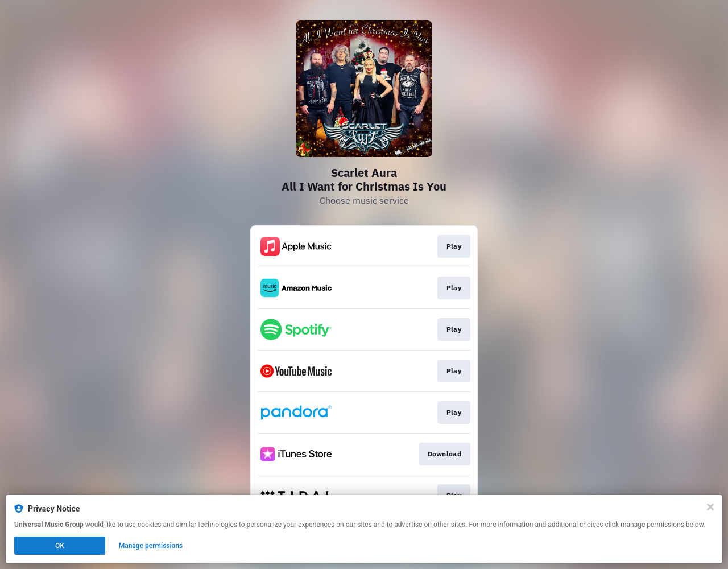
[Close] (710, 507)
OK (60, 546)
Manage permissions (151, 546)
